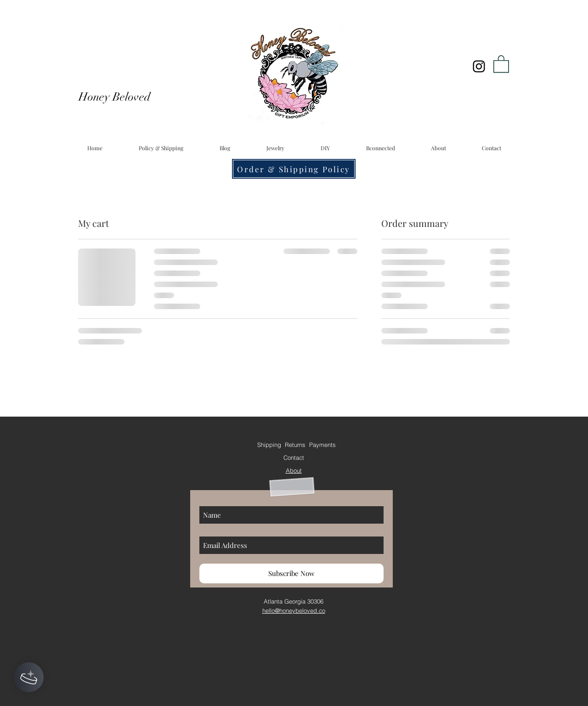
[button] (501, 63)
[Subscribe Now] (291, 573)
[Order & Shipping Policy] (294, 169)
